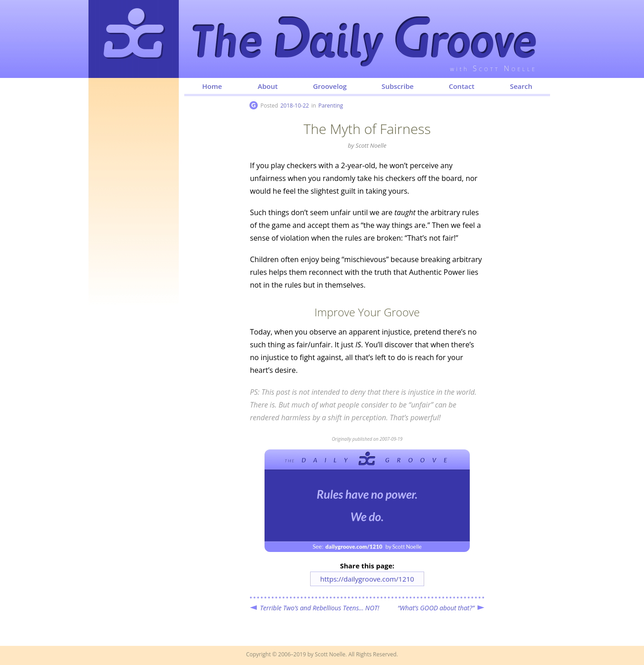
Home (212, 86)
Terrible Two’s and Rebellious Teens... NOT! (319, 608)
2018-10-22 (295, 106)
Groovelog (330, 86)
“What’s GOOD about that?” (436, 608)
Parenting (331, 106)
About (268, 86)
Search (521, 86)
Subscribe (397, 86)
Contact (462, 86)
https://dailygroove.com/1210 (367, 579)
